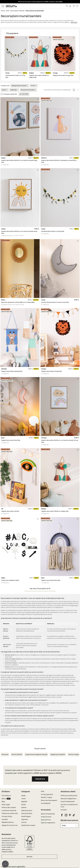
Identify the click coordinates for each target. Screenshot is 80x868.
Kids (8, 11)
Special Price (46, 820)
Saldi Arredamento (48, 823)
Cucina (24, 822)
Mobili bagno (26, 816)
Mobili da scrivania (28, 825)
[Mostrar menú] (3, 6)
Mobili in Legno (47, 797)
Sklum (6, 799)
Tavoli (23, 799)
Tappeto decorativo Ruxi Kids (11, 440)
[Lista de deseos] (77, 6)
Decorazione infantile (17, 11)
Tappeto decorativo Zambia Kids (12, 371)
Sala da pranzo (27, 810)
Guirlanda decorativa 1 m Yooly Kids (53, 231)
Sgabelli (24, 802)
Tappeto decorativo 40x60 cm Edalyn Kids (55, 511)
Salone (24, 807)
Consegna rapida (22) (10, 94)
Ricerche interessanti (49, 800)
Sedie (23, 796)
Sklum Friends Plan (48, 814)
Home (3, 11)
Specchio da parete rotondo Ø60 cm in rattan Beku (18, 302)
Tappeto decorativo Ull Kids (10, 511)
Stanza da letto (27, 813)
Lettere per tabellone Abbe (10, 580)
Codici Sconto (46, 817)
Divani (24, 805)
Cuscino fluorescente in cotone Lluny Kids (55, 302)
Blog (3, 802)
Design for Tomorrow (10, 825)
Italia (64, 825)
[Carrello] (74, 6)
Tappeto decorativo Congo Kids (63, 75)
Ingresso (25, 819)
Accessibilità (46, 803)
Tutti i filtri (24, 94)
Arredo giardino (47, 794)
